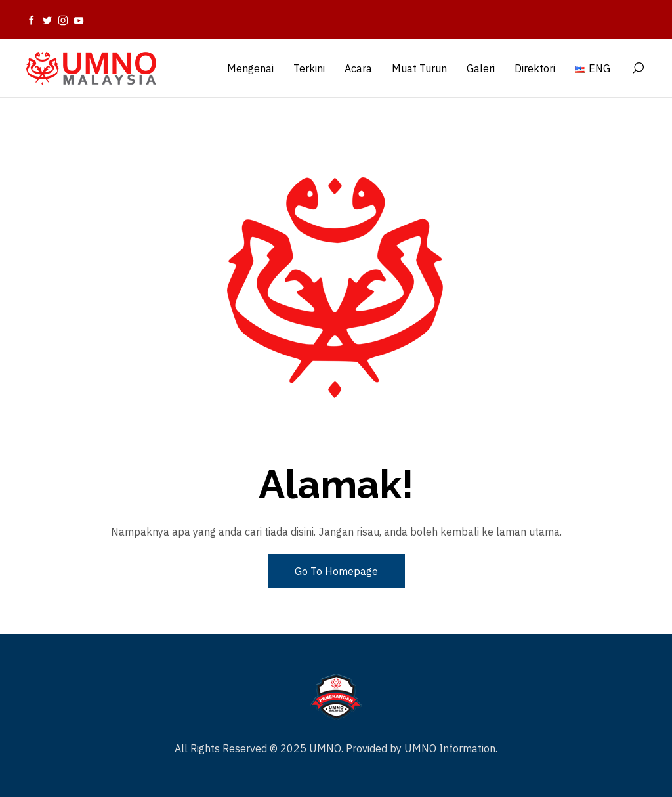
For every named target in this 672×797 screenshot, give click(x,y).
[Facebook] (31, 20)
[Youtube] (79, 20)
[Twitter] (47, 20)
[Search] (638, 68)
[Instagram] (63, 20)
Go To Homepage (336, 571)
